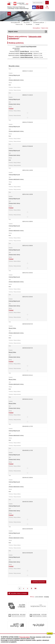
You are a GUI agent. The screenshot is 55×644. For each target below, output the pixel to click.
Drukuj (33, 597)
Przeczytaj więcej (25, 637)
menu (9, 14)
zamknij (50, 634)
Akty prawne (27, 23)
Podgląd (11, 109)
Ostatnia (35, 588)
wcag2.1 (38, 7)
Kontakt (37, 24)
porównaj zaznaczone (39, 582)
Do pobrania (29, 24)
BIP (47, 7)
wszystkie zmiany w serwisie (19, 593)
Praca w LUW (19, 24)
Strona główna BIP (15, 23)
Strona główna (36, 28)
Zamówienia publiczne (39, 23)
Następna (31, 588)
